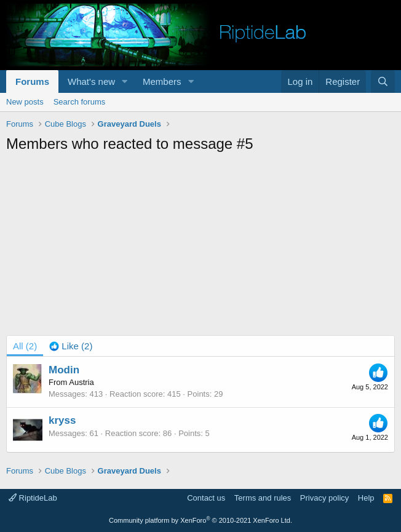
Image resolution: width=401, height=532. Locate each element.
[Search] (383, 81)
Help (366, 498)
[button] (125, 81)
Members (162, 81)
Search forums (80, 102)
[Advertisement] (204, 246)
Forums (32, 81)
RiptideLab (33, 498)
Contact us (206, 498)
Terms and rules (263, 498)
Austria (81, 382)
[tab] (71, 346)
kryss (62, 420)
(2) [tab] (25, 346)
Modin (64, 370)
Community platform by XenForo (200, 520)
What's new (91, 81)
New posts (25, 102)
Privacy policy (324, 498)
